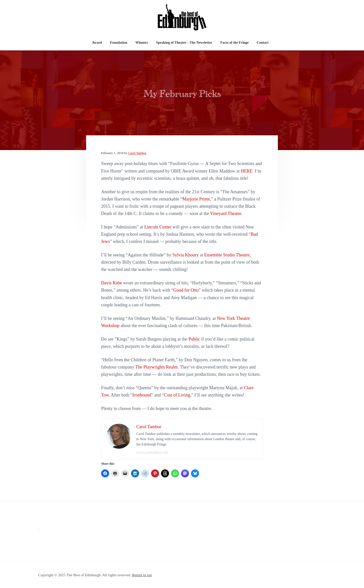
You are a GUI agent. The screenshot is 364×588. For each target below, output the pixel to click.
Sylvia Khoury (185, 255)
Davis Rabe (111, 283)
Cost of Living (177, 395)
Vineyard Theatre (226, 213)
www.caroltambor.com (152, 453)
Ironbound (142, 395)
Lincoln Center (158, 227)
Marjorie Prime (196, 199)
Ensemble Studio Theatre (227, 255)
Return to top (142, 575)
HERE (247, 171)
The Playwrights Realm (157, 367)
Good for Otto (186, 290)
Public (194, 339)
